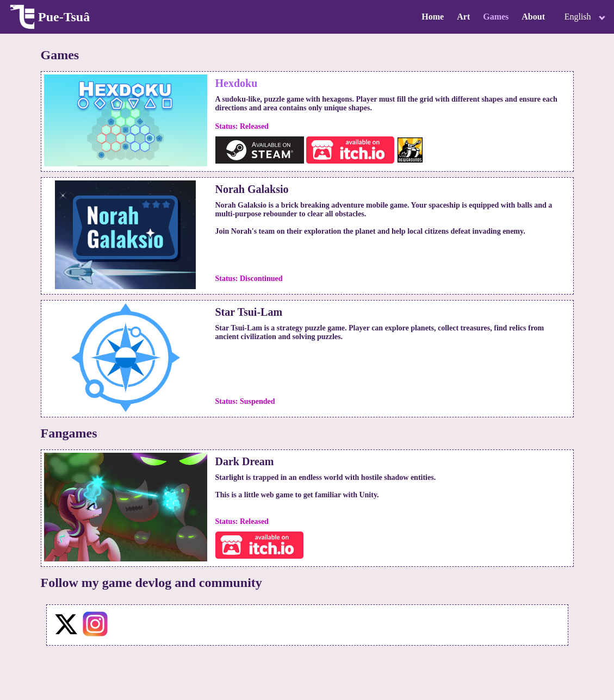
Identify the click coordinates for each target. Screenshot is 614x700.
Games (496, 17)
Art (463, 17)
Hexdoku (237, 83)
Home (433, 17)
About (533, 17)
